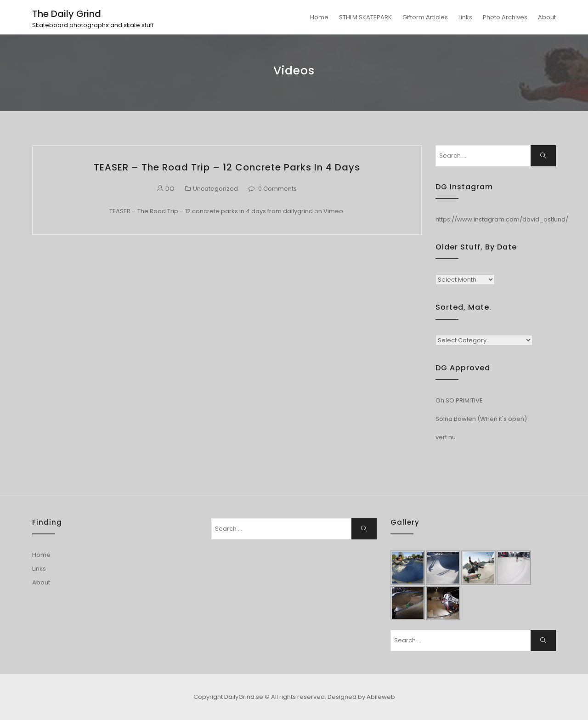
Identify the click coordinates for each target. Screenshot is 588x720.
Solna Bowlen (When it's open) (481, 419)
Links (465, 17)
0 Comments (277, 189)
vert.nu (446, 437)
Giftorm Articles (425, 17)
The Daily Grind (67, 14)
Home (319, 17)
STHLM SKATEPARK (365, 17)
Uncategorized (215, 189)
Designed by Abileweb (361, 697)
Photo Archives (505, 17)
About (547, 17)
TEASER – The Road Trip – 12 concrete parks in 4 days (227, 167)
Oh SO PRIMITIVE (459, 400)
